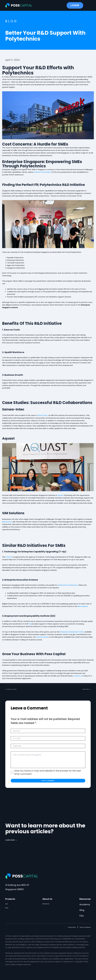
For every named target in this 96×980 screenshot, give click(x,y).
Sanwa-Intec (43, 415)
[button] (16, 689)
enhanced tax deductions (68, 585)
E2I (30, 623)
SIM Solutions (7, 521)
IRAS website (83, 606)
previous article (42, 637)
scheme (9, 557)
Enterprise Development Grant (72, 631)
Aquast (60, 495)
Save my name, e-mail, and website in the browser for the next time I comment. (48, 772)
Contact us (78, 675)
